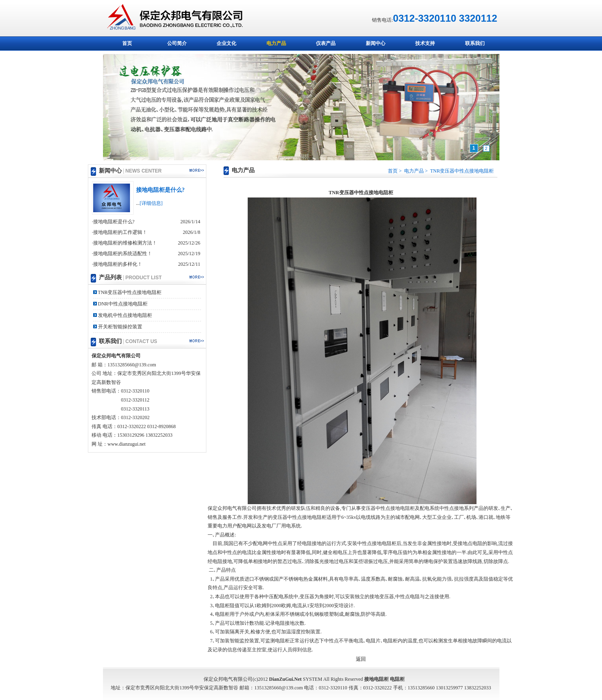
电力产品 (276, 43)
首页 (127, 43)
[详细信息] (151, 203)
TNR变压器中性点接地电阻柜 (129, 292)
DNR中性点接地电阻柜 (122, 304)
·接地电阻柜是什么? (113, 222)
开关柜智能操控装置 (120, 327)
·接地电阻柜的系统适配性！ (122, 254)
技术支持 (425, 43)
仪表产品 (326, 43)
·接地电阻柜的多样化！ (117, 264)
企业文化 (226, 43)
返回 (361, 659)
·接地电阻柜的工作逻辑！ (120, 232)
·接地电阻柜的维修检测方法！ (124, 243)
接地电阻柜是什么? (160, 190)
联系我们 (475, 43)
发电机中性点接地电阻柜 (124, 315)
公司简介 (177, 43)
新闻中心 (376, 43)
